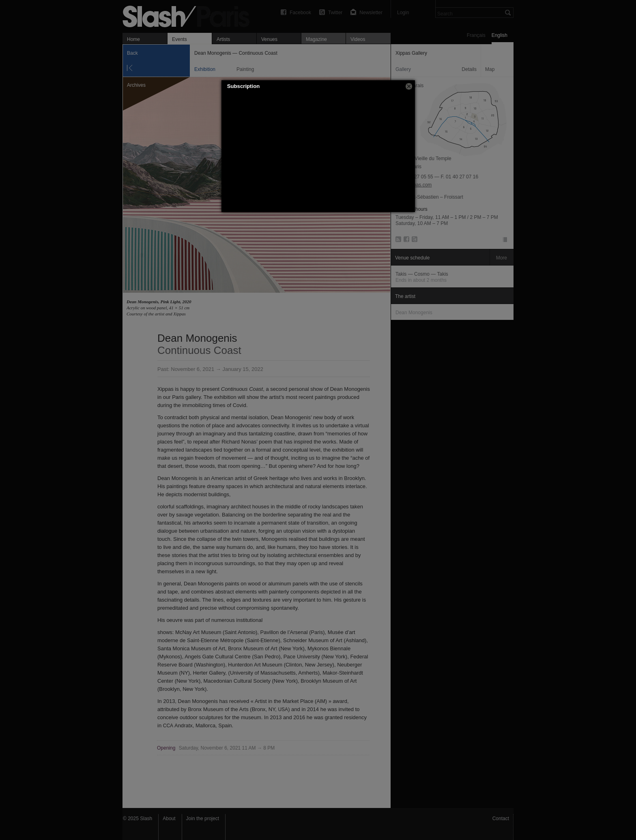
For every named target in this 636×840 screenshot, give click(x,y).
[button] (409, 86)
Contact (501, 819)
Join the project (203, 819)
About (169, 819)
